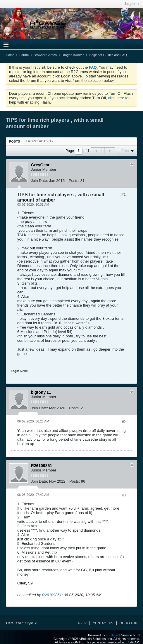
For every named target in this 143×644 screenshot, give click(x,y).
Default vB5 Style (21, 623)
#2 (124, 422)
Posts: (74, 181)
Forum (24, 55)
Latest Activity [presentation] (40, 141)
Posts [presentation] (14, 141)
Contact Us (103, 623)
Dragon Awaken (73, 55)
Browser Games (45, 55)
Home (10, 55)
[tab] (14, 141)
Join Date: (40, 181)
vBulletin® (113, 635)
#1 (124, 195)
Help (82, 623)
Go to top (128, 623)
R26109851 (52, 595)
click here (116, 98)
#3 (124, 495)
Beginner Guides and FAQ (108, 55)
